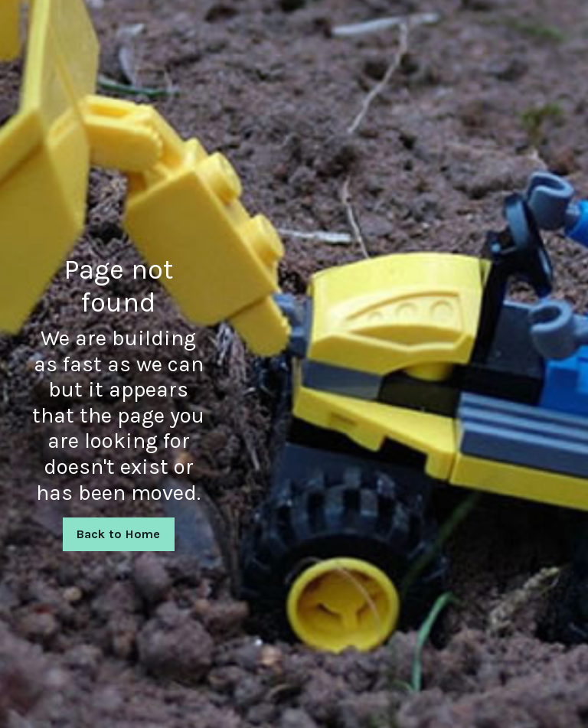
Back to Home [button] (119, 534)
